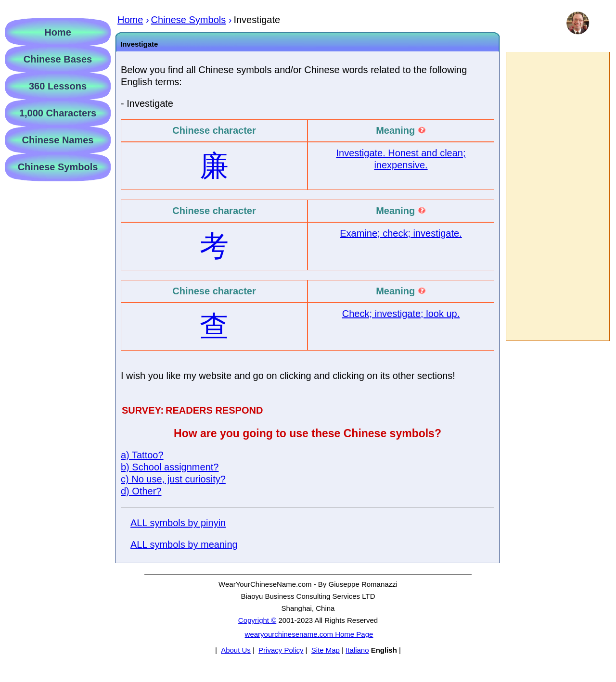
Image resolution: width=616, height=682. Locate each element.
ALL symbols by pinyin (178, 523)
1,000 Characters (58, 113)
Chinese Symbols (58, 167)
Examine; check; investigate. (401, 233)
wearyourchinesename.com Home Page (309, 634)
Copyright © (257, 620)
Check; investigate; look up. (401, 314)
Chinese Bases (58, 59)
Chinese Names (58, 140)
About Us (236, 650)
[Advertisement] (557, 196)
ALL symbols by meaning (184, 544)
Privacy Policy (281, 650)
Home (58, 32)
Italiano (357, 650)
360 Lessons (58, 86)
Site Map (326, 650)
